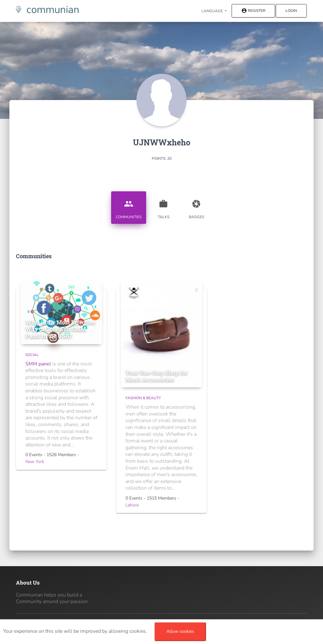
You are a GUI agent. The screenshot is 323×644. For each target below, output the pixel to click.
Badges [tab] (196, 207)
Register (253, 11)
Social (32, 355)
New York (35, 462)
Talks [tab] (163, 207)
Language (213, 11)
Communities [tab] (129, 207)
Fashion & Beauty (143, 398)
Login (291, 11)
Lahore (132, 505)
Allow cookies (180, 631)
